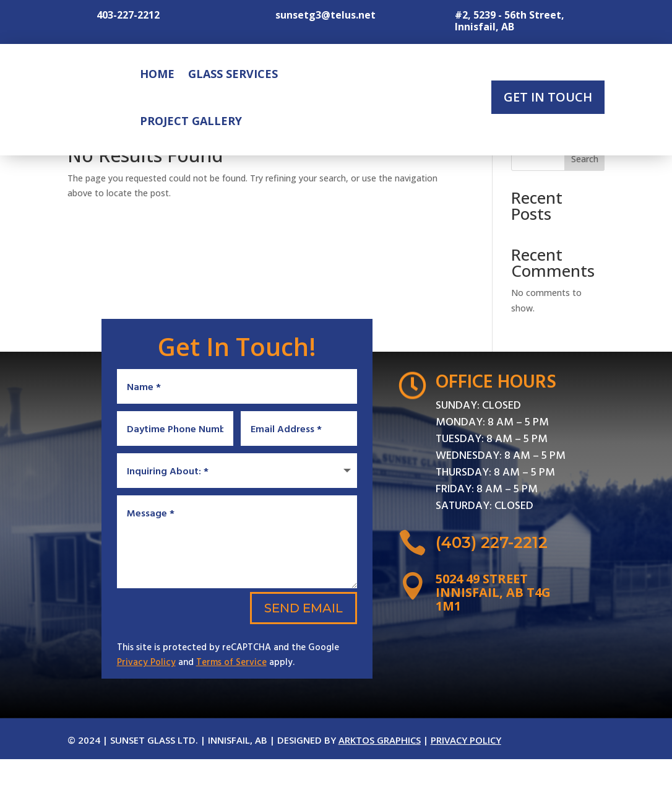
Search (585, 204)
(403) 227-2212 (492, 588)
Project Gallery (191, 121)
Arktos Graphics (380, 781)
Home (157, 74)
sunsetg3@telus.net (325, 15)
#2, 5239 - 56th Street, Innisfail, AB (510, 21)
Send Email (304, 649)
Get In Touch (548, 97)
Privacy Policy (146, 702)
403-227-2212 (128, 15)
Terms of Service (231, 702)
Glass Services (233, 74)
